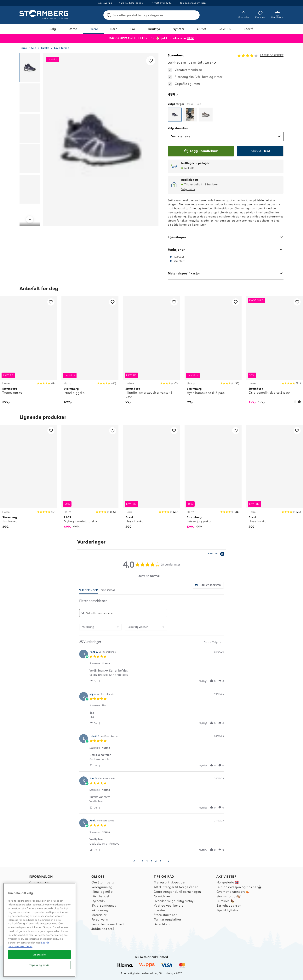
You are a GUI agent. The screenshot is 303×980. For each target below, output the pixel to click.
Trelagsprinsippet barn (171, 882)
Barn (114, 29)
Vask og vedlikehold (169, 906)
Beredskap (162, 924)
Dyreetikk (98, 901)
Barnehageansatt (229, 906)
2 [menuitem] (147, 861)
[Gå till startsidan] (44, 15)
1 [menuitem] (143, 861)
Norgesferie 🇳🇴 (228, 882)
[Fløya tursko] (151, 479)
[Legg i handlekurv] (201, 151)
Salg (53, 29)
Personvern (100, 919)
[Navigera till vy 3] (30, 128)
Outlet (202, 29)
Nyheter (179, 29)
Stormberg (176, 55)
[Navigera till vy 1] (30, 67)
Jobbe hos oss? (103, 929)
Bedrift (249, 29)
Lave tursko (62, 48)
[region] (39, 930)
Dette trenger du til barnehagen (177, 892)
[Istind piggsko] (90, 352)
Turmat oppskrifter (168, 919)
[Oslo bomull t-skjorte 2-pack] (275, 352)
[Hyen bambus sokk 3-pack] (213, 352)
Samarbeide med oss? (108, 924)
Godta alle (39, 955)
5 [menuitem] (160, 861)
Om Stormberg (103, 882)
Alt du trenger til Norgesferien (176, 887)
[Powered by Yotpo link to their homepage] (216, 554)
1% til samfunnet (103, 906)
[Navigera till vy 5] (30, 189)
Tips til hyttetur (227, 910)
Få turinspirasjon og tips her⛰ (239, 887)
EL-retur (160, 910)
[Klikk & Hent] (260, 151)
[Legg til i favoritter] (151, 61)
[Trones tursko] (28, 352)
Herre (94, 29)
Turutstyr (154, 29)
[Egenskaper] (226, 237)
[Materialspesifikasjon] (226, 273)
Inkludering (100, 910)
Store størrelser (165, 915)
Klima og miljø (102, 892)
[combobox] (100, 627)
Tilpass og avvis (39, 965)
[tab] (208, 585)
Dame (73, 29)
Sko (132, 29)
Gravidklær (162, 896)
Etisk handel (100, 896)
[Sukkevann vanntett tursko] (175, 115)
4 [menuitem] (156, 861)
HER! (191, 38)
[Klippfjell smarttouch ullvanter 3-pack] (151, 352)
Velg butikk (188, 189)
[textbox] (223, 644)
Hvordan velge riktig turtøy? (174, 901)
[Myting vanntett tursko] (90, 479)
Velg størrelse (226, 136)
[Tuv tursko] (28, 479)
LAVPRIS (225, 29)
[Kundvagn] (277, 15)
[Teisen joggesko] (213, 479)
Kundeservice (39, 882)
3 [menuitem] (151, 861)
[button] (95, 681)
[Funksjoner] (226, 250)
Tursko (45, 48)
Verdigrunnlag (102, 887)
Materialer (99, 915)
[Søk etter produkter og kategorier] (152, 15)
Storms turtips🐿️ (229, 896)
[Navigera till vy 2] (30, 98)
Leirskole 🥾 (225, 901)
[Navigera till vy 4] (30, 159)
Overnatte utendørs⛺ (233, 892)
